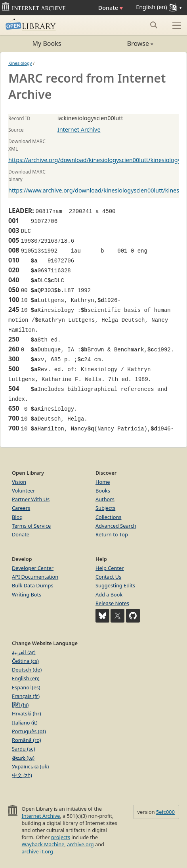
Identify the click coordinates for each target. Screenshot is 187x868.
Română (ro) (27, 740)
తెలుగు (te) (23, 758)
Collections (109, 517)
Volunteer (24, 491)
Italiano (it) (25, 723)
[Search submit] (154, 25)
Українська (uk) (30, 766)
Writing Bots (27, 594)
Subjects (105, 508)
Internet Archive (79, 129)
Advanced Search (116, 526)
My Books (47, 43)
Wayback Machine (43, 844)
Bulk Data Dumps (33, 585)
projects (61, 837)
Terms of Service (31, 526)
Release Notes (112, 603)
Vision (19, 482)
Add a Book (109, 594)
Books (103, 491)
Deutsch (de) (27, 670)
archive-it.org (37, 851)
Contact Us (108, 577)
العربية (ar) (24, 652)
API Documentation (35, 577)
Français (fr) (26, 696)
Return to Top (112, 534)
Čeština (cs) (25, 661)
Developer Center (33, 568)
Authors (105, 499)
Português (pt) (29, 731)
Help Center (110, 568)
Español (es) (26, 687)
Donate (111, 8)
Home (103, 482)
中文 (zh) (22, 775)
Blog (17, 517)
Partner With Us (31, 499)
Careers (21, 508)
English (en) (26, 678)
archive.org (80, 844)
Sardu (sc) (23, 749)
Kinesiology (20, 63)
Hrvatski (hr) (27, 713)
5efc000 (165, 812)
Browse (123, 43)
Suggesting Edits (115, 585)
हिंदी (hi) (20, 705)
